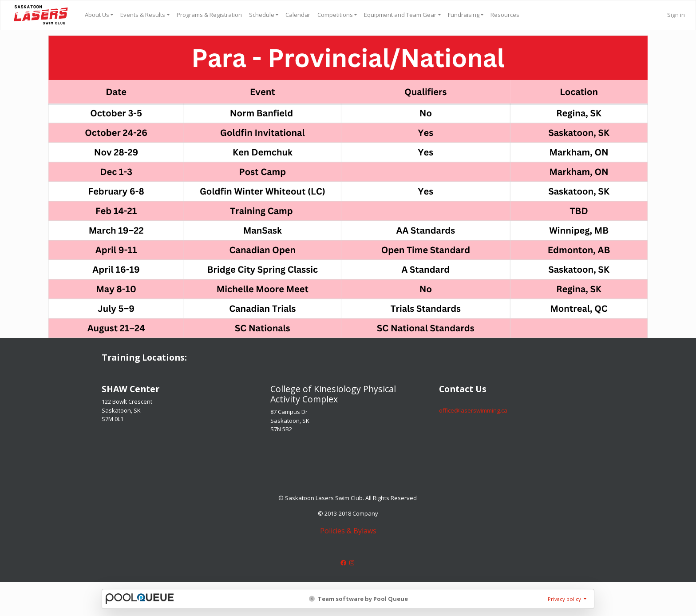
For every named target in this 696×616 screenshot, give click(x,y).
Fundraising (464, 15)
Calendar (298, 15)
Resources (505, 15)
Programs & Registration (209, 15)
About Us (97, 15)
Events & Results (143, 15)
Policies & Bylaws (348, 531)
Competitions (335, 15)
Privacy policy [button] (565, 599)
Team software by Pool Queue (358, 599)
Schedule (262, 15)
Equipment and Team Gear (400, 15)
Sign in (676, 15)
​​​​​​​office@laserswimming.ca (473, 410)
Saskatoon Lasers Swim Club (41, 15)
